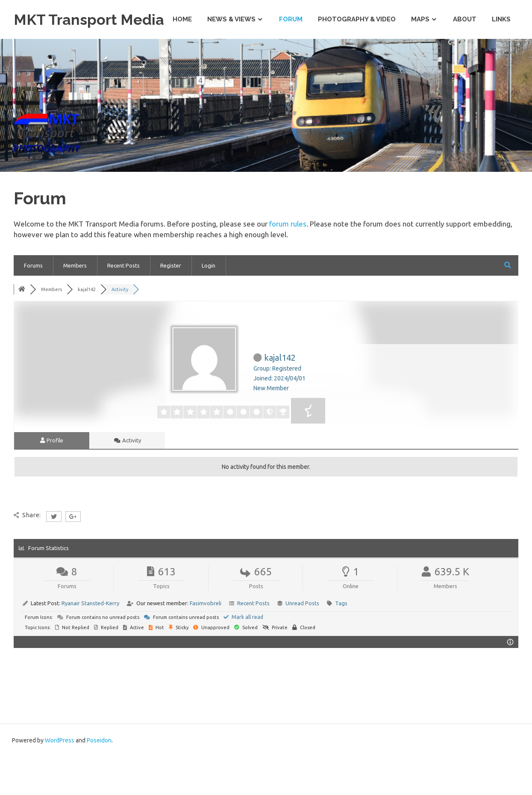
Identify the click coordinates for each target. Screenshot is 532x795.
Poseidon (99, 778)
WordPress (60, 778)
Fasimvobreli (206, 641)
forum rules (288, 262)
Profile (52, 478)
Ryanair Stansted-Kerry (90, 641)
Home (182, 57)
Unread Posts (302, 641)
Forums (33, 303)
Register (171, 303)
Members (75, 303)
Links (501, 57)
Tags (341, 641)
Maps (420, 57)
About (465, 57)
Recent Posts (123, 303)
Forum (291, 57)
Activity (128, 478)
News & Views (231, 57)
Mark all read (243, 655)
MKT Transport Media (97, 19)
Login (209, 303)
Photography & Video (357, 57)
